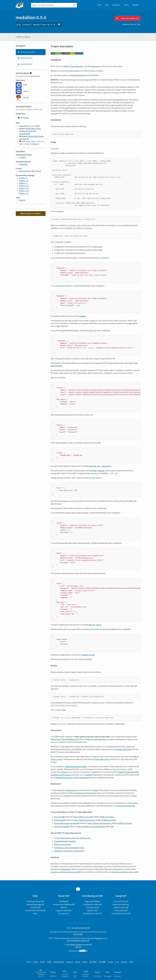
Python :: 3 (23, 183)
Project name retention (34, 910)
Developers (24, 164)
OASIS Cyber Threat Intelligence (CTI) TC (66, 739)
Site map (78, 947)
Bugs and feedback (92, 901)
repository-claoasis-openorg (124, 872)
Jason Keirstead (60, 827)
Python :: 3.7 (24, 193)
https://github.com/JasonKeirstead (91, 827)
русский (110, 962)
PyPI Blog (63, 901)
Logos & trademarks (64, 910)
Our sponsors (64, 914)
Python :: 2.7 (24, 181)
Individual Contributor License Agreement (72, 778)
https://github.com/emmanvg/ (100, 823)
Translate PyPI (91, 907)
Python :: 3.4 (24, 186)
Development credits (91, 914)
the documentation (79, 75)
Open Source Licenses (63, 845)
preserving (92, 793)
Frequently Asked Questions (65, 841)
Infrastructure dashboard (63, 905)
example (82, 316)
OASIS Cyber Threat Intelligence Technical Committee (30, 131)
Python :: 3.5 (24, 188)
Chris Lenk (58, 817)
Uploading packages (34, 905)
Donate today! (78, 934)
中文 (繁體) (102, 962)
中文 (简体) (93, 962)
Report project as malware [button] (31, 214)
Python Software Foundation (77, 941)
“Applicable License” (102, 759)
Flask (87, 90)
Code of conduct (120, 907)
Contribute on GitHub (91, 905)
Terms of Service (120, 901)
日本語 (49, 962)
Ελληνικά (78, 962)
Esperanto (124, 962)
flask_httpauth (99, 471)
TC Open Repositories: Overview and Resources (72, 838)
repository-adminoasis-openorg (64, 872)
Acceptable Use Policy (120, 914)
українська (69, 962)
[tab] (31, 52)
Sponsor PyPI (92, 910)
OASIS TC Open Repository (74, 66)
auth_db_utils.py (95, 625)
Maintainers (71, 790)
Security (22, 200)
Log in (126, 5)
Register (135, 5)
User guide (34, 907)
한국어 (131, 962)
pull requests (79, 793)
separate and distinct (123, 749)
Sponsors (116, 5)
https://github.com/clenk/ (83, 817)
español (36, 962)
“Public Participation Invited (76, 767)
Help (100, 5)
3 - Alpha (23, 157)
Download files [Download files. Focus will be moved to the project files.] (25, 64)
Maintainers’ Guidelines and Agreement (69, 851)
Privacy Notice (120, 910)
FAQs (35, 914)
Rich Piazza (58, 820)
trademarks (99, 938)
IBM (112, 827)
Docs (107, 5)
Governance (95, 66)
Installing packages (34, 901)
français (42, 962)
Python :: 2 (23, 178)
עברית (117, 962)
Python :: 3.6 (24, 191)
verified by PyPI (35, 76)
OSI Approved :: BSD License (30, 171)
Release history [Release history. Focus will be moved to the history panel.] (25, 58)
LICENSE (88, 775)
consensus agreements (126, 806)
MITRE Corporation (107, 817)
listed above (66, 869)
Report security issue (121, 905)
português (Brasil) (59, 962)
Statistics (64, 907)
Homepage (23, 118)
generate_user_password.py (100, 466)
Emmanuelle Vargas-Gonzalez (65, 823)
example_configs (88, 655)
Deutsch (85, 962)
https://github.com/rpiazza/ (84, 820)
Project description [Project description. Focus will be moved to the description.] (26, 52)
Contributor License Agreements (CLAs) (69, 848)
